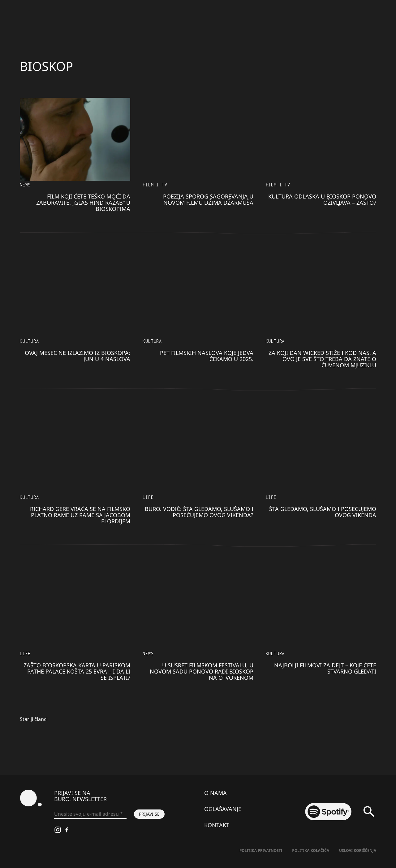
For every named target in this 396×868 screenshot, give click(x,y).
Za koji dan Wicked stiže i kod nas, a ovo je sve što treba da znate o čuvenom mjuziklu (322, 359)
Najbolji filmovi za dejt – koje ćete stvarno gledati (325, 668)
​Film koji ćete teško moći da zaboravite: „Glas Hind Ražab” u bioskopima (83, 203)
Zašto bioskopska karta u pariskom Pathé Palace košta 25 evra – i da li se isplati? (77, 671)
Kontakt (217, 825)
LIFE (148, 497)
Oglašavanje (223, 809)
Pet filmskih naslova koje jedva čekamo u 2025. (207, 356)
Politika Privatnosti (261, 851)
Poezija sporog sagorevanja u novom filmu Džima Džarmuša (208, 199)
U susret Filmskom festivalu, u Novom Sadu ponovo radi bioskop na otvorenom (202, 671)
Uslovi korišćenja (358, 851)
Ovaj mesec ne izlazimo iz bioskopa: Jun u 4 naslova (77, 356)
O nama (215, 793)
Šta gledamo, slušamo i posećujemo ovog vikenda (323, 512)
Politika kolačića (311, 851)
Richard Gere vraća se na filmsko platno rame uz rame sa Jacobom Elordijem (80, 515)
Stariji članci (34, 719)
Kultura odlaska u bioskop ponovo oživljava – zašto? (322, 199)
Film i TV (155, 185)
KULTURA (29, 341)
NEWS (25, 185)
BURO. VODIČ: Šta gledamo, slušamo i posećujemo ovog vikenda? (199, 512)
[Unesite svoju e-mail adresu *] (90, 814)
